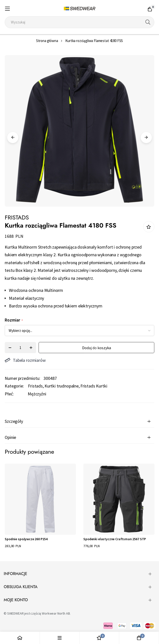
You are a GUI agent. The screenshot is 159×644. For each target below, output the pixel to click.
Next (146, 138)
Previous (13, 138)
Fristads (35, 386)
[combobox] (79, 22)
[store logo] (79, 9)
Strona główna (47, 41)
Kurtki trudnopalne (62, 386)
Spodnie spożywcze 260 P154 (26, 539)
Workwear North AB (56, 613)
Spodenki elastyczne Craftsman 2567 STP (115, 539)
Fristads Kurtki (94, 386)
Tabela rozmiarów (25, 360)
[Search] (148, 22)
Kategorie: (14, 386)
